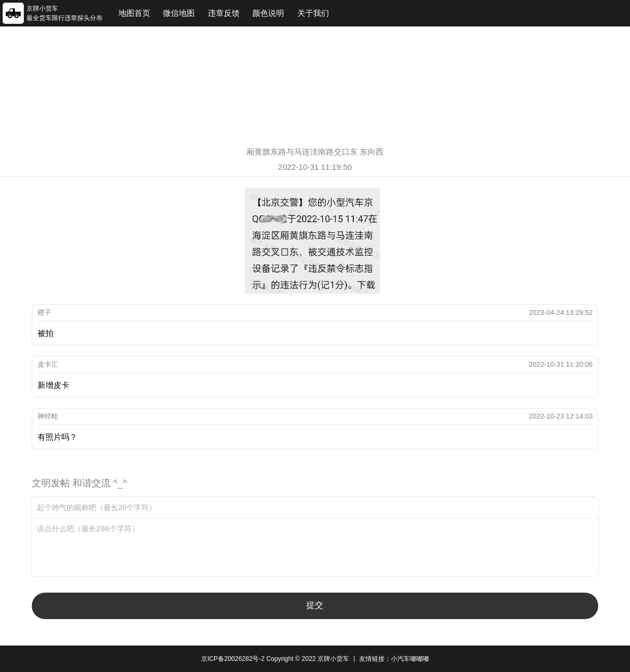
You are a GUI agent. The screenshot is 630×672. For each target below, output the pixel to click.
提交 (315, 605)
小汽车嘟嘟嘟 (410, 659)
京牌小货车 (333, 659)
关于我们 (313, 13)
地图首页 (134, 13)
